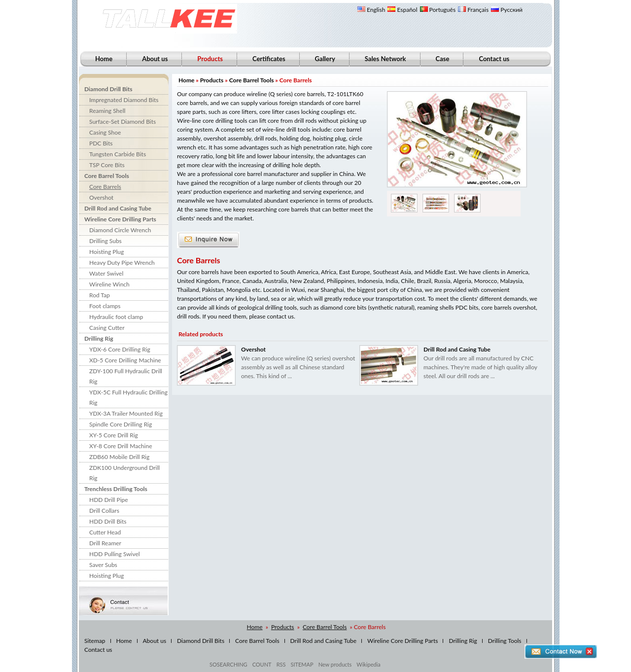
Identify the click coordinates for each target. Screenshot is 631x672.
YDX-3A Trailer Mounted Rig (126, 413)
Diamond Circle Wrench (120, 230)
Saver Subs (103, 565)
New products (335, 664)
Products (212, 80)
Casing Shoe (105, 132)
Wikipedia (368, 664)
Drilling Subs (105, 241)
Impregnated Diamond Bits (124, 100)
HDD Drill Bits (108, 521)
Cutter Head (105, 532)
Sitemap (95, 641)
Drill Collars (104, 511)
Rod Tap (100, 295)
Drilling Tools (505, 641)
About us (155, 59)
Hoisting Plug (106, 252)
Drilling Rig (99, 338)
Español (402, 10)
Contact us (494, 59)
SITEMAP (302, 664)
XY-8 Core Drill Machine (121, 446)
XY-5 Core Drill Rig (114, 435)
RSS (281, 664)
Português (438, 10)
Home (104, 59)
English (371, 10)
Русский (507, 10)
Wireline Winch (109, 284)
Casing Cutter (107, 328)
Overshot (101, 197)
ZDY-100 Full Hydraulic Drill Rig (126, 376)
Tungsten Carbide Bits (118, 154)
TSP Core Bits (107, 165)
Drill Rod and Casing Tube (118, 208)
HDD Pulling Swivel (115, 554)
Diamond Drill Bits (108, 89)
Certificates (269, 59)
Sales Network (386, 59)
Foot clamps (105, 306)
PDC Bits (101, 143)
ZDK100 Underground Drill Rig (124, 473)
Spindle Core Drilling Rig (121, 424)
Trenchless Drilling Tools (116, 489)
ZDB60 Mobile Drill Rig (119, 457)
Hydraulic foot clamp (116, 317)
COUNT (262, 664)
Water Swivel (106, 273)
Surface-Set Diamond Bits (123, 122)
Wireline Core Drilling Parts (120, 219)
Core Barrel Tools (107, 176)
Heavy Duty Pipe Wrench (122, 263)
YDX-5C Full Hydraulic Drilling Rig (128, 397)
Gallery (325, 59)
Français (473, 10)
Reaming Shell (107, 111)
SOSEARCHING (228, 664)
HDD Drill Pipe (109, 500)
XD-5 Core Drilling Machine (125, 360)
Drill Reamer (105, 543)
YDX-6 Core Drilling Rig (120, 349)
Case (443, 59)
